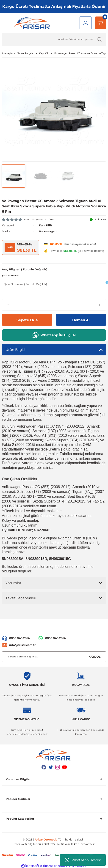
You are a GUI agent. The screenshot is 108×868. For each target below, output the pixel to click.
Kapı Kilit (46, 225)
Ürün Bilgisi (15, 350)
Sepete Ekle (27, 320)
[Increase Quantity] (100, 305)
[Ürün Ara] (54, 39)
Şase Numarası (11, 276)
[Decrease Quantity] (8, 305)
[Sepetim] (101, 23)
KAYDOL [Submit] (94, 657)
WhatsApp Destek (83, 860)
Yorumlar (13, 583)
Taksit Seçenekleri (21, 598)
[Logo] (33, 23)
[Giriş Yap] (86, 23)
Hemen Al (81, 320)
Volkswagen (48, 231)
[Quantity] (54, 305)
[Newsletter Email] (54, 657)
